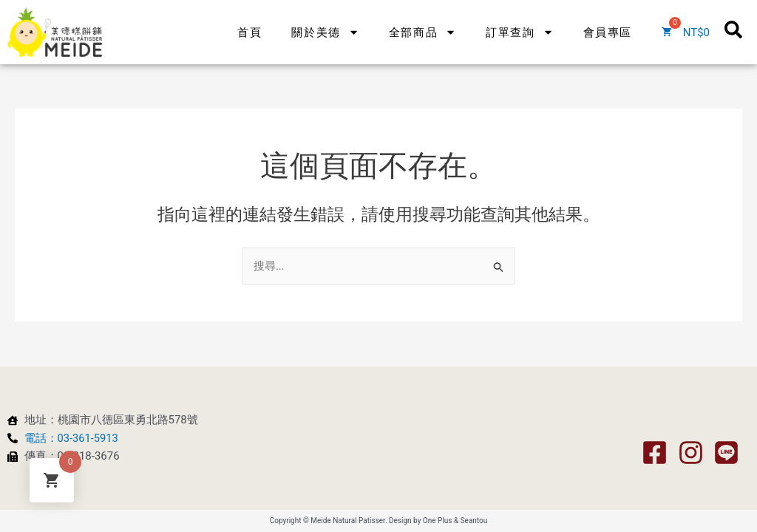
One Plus (438, 521)
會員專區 (608, 19)
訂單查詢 (519, 19)
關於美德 (325, 19)
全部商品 (422, 19)
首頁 (249, 19)
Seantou (474, 521)
